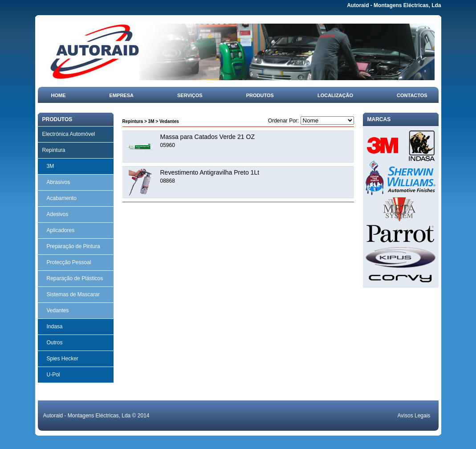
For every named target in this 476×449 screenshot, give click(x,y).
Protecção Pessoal (69, 262)
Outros (55, 343)
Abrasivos (59, 182)
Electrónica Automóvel (69, 134)
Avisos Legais (414, 416)
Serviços (190, 95)
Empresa (122, 95)
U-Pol (53, 375)
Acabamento (62, 198)
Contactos (412, 95)
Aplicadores (61, 230)
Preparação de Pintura (73, 246)
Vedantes (58, 310)
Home (59, 95)
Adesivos (58, 214)
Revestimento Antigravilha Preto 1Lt (210, 172)
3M (51, 166)
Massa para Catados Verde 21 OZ (207, 137)
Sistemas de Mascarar (73, 294)
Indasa (55, 327)
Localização (335, 95)
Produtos (260, 95)
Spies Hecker (63, 359)
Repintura (54, 150)
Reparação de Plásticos (75, 278)
